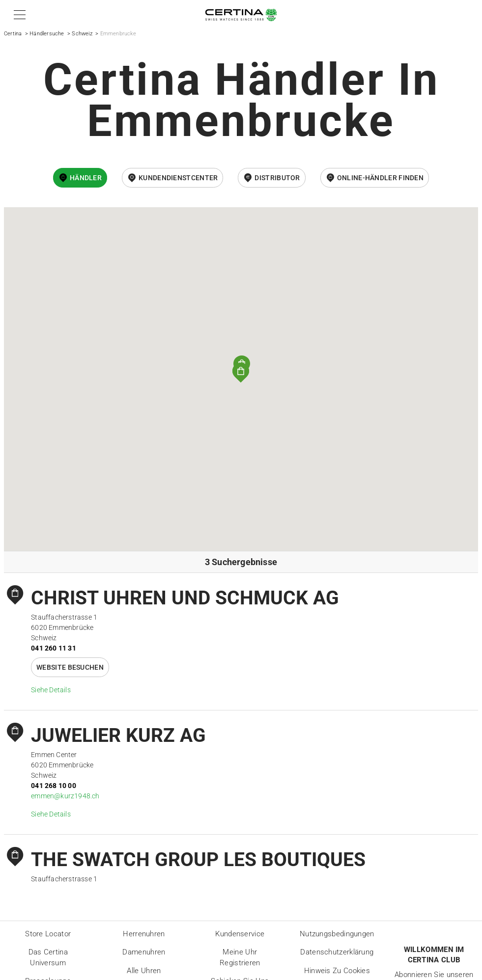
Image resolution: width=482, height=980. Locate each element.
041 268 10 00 (54, 786)
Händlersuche (47, 34)
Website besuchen (70, 667)
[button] (18, 15)
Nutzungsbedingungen (337, 934)
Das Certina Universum (48, 957)
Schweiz (82, 34)
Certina (13, 34)
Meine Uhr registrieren (240, 957)
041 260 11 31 (54, 648)
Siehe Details (51, 690)
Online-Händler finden (380, 178)
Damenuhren (144, 952)
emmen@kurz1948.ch (65, 796)
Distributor (277, 178)
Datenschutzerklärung (337, 952)
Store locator (48, 934)
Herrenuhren (144, 934)
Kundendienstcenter (178, 178)
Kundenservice (240, 934)
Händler (86, 178)
